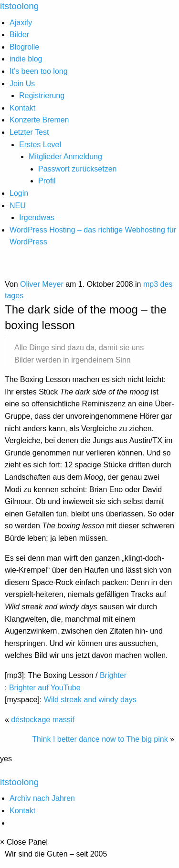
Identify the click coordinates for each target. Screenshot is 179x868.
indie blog (26, 59)
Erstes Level (40, 145)
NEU (18, 206)
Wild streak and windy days (90, 700)
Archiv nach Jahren (42, 798)
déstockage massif (43, 720)
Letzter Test (29, 132)
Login (19, 193)
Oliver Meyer (42, 284)
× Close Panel (24, 842)
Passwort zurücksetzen (78, 169)
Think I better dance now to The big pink (100, 739)
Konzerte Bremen (39, 120)
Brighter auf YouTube (45, 688)
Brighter (113, 675)
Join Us (22, 84)
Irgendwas (37, 217)
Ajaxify (21, 23)
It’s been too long (39, 71)
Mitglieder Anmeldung (65, 156)
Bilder (19, 35)
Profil (47, 181)
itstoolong (19, 782)
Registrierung (42, 96)
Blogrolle (24, 47)
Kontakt (22, 108)
